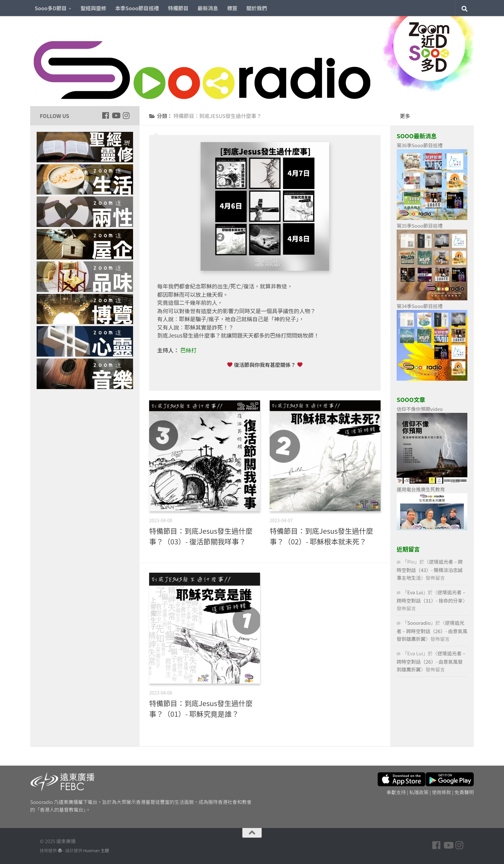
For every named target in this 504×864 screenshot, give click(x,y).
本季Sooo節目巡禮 (137, 8)
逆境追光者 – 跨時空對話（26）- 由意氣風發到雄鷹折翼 (432, 631)
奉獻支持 (396, 792)
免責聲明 (464, 792)
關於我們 (257, 8)
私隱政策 (419, 792)
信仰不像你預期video (420, 409)
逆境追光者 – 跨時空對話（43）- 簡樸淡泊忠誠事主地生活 (430, 570)
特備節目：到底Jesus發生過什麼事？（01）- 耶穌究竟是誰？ (201, 708)
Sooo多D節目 (51, 8)
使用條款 (442, 792)
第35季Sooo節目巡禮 (420, 226)
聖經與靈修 (93, 8)
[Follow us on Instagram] (126, 115)
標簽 (232, 8)
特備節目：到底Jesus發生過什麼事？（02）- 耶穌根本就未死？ (321, 536)
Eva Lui (415, 592)
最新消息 (208, 8)
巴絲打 (189, 350)
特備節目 (178, 8)
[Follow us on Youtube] (116, 115)
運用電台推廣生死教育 (421, 489)
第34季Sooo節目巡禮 (420, 306)
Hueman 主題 (96, 850)
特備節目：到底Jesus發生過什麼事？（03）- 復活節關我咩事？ (201, 536)
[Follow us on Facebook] (105, 115)
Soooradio (419, 623)
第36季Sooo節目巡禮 (420, 145)
